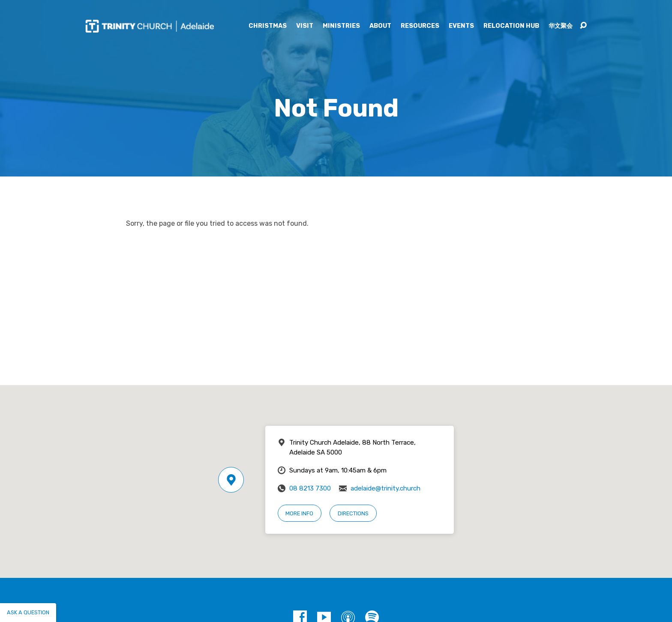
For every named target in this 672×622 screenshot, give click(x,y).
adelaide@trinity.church (385, 488)
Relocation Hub (511, 26)
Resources (420, 26)
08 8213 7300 (310, 488)
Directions (353, 513)
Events (461, 26)
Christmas (268, 26)
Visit (305, 26)
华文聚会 (561, 26)
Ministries (341, 26)
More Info (299, 513)
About (380, 26)
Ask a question (28, 612)
